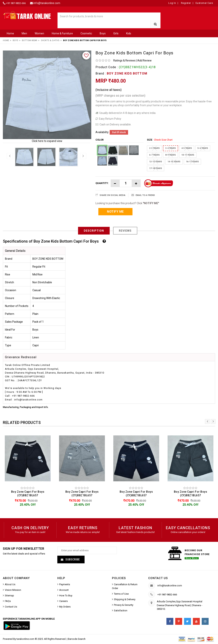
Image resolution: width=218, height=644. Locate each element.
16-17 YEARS (192, 162)
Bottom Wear (30, 40)
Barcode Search (77, 640)
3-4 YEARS (171, 148)
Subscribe (72, 560)
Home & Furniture (62, 33)
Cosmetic (86, 33)
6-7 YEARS (154, 155)
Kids (129, 33)
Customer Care (204, 3)
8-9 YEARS (171, 155)
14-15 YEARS (174, 162)
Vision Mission (13, 591)
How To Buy (66, 596)
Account (64, 591)
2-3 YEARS (154, 148)
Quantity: (102, 183)
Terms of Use (121, 595)
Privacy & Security (124, 606)
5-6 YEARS (203, 148)
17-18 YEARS (156, 168)
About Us (10, 585)
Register (186, 3)
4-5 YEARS (187, 148)
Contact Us (11, 607)
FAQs (8, 602)
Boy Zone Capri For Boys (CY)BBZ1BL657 (28, 494)
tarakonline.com (26, 640)
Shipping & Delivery (125, 600)
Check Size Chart (163, 140)
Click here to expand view (47, 141)
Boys (103, 33)
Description (94, 231)
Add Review (144, 61)
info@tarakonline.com (47, 3)
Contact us (158, 579)
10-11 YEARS (188, 155)
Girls (116, 33)
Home (10, 33)
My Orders (65, 607)
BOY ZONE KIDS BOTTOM (127, 73)
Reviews (125, 231)
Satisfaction (121, 611)
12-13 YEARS (156, 162)
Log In (172, 3)
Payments (65, 585)
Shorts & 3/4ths (50, 40)
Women (39, 33)
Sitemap (9, 596)
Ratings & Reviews (124, 61)
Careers (63, 602)
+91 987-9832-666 (16, 3)
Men (24, 33)
